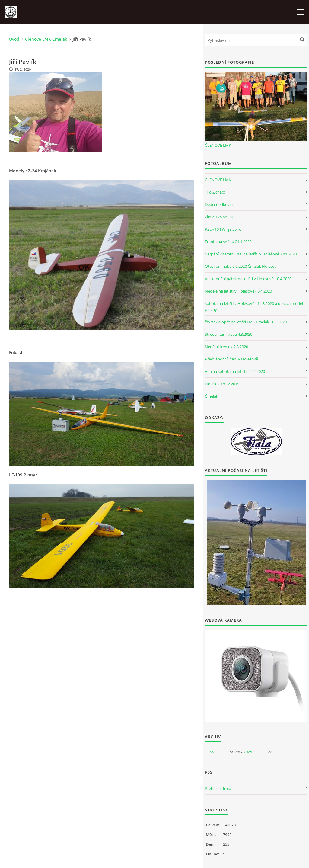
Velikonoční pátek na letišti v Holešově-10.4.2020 (248, 279)
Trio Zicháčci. (216, 192)
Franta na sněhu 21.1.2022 (228, 242)
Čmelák (212, 396)
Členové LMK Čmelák (46, 39)
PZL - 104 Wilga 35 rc (223, 229)
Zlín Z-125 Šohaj (219, 217)
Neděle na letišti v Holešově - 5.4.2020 (238, 291)
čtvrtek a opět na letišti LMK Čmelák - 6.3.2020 (246, 322)
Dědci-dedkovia (219, 204)
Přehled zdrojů (218, 788)
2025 (248, 752)
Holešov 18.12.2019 (222, 384)
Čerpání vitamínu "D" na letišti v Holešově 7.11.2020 (251, 254)
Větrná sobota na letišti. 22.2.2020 (235, 371)
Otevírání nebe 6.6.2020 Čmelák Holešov (241, 266)
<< (212, 752)
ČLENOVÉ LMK (218, 145)
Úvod (14, 39)
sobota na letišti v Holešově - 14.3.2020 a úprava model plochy (254, 306)
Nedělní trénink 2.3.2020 (226, 347)
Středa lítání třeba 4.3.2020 (229, 334)
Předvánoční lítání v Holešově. (232, 359)
